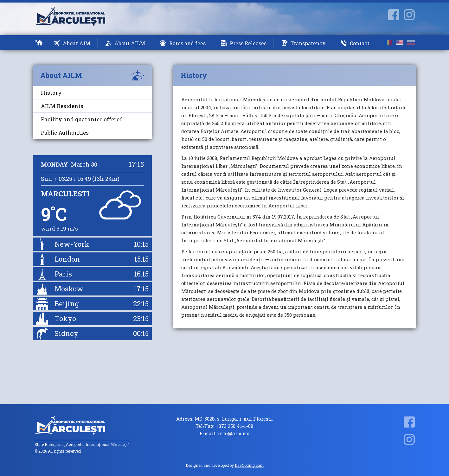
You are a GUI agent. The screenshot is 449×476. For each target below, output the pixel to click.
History (51, 93)
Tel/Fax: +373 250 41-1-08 (224, 426)
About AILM (130, 43)
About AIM (77, 43)
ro (388, 43)
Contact (360, 43)
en (400, 43)
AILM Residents (62, 106)
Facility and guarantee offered (82, 119)
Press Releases (248, 43)
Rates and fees (187, 43)
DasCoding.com (249, 465)
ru (411, 43)
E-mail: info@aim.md (225, 433)
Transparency (308, 43)
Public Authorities (65, 133)
